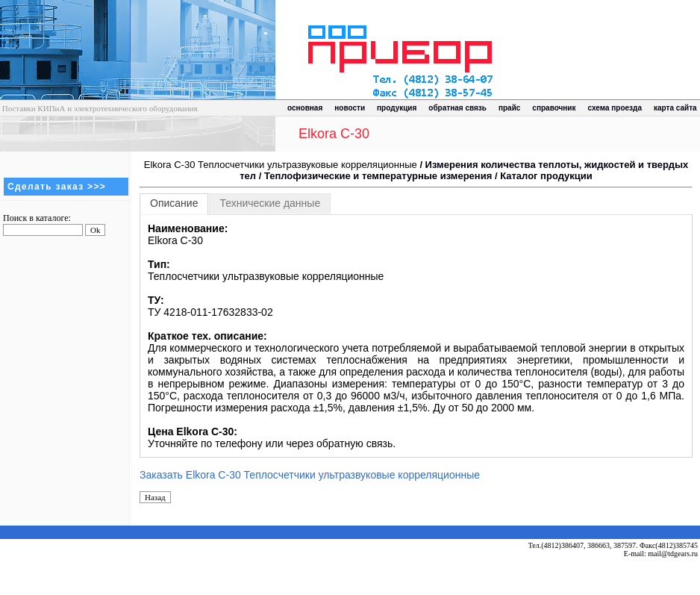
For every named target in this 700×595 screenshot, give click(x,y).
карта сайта (675, 108)
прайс (509, 108)
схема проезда (615, 108)
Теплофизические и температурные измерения (378, 176)
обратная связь (457, 108)
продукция (397, 108)
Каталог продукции (546, 176)
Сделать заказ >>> (57, 187)
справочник (554, 108)
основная (305, 108)
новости (350, 108)
